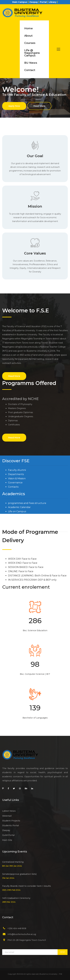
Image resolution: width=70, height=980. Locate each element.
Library (53, 2)
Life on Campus (17, 511)
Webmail (7, 816)
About (28, 36)
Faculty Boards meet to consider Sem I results (27, 886)
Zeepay (34, 2)
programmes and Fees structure (27, 503)
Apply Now (14, 106)
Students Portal (11, 825)
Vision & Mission (17, 478)
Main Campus (20, 2)
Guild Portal (8, 835)
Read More (39, 106)
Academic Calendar (19, 507)
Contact (30, 70)
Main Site (7, 840)
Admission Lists (17, 516)
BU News (31, 63)
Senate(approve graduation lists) (19, 874)
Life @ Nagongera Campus (32, 53)
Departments (16, 474)
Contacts (13, 487)
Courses (30, 43)
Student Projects (11, 821)
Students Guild (17, 520)
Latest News (9, 811)
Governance (15, 483)
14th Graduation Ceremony (16, 898)
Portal (43, 2)
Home (28, 28)
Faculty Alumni (17, 470)
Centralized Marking (13, 862)
